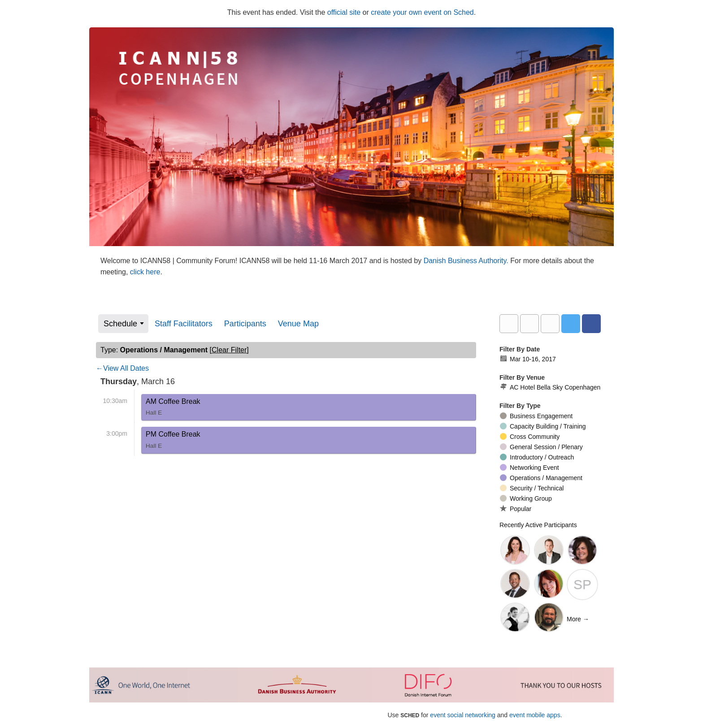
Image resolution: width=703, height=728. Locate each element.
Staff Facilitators (184, 324)
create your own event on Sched (422, 12)
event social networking (463, 715)
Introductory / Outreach (537, 457)
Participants (245, 324)
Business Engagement (536, 416)
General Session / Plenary (541, 447)
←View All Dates (122, 368)
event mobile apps (535, 715)
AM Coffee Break (173, 409)
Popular (516, 509)
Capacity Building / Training (543, 426)
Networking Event (529, 468)
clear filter (229, 350)
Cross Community (530, 437)
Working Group (526, 498)
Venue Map (298, 324)
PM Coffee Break (173, 442)
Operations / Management (541, 478)
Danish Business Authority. (467, 261)
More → (578, 619)
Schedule (120, 324)
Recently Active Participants (538, 525)
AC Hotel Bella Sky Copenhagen (550, 387)
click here (145, 272)
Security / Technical (532, 488)
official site (344, 12)
